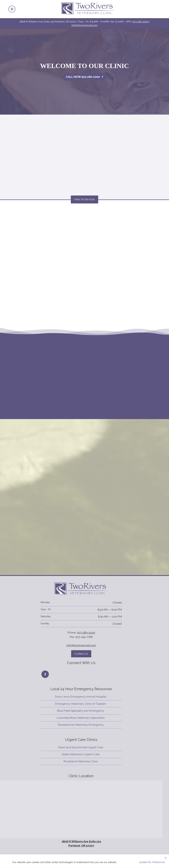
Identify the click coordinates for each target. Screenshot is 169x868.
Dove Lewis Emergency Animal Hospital (81, 697)
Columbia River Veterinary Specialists (81, 718)
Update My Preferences (152, 862)
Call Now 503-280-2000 (84, 77)
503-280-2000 (140, 22)
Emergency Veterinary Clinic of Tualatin (81, 704)
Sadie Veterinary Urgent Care (81, 754)
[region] (84, 861)
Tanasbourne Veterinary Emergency (81, 725)
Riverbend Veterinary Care (81, 761)
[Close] (166, 857)
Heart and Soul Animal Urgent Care (81, 747)
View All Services (84, 199)
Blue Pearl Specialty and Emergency (81, 711)
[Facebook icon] (45, 674)
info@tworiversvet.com (84, 25)
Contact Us (81, 654)
